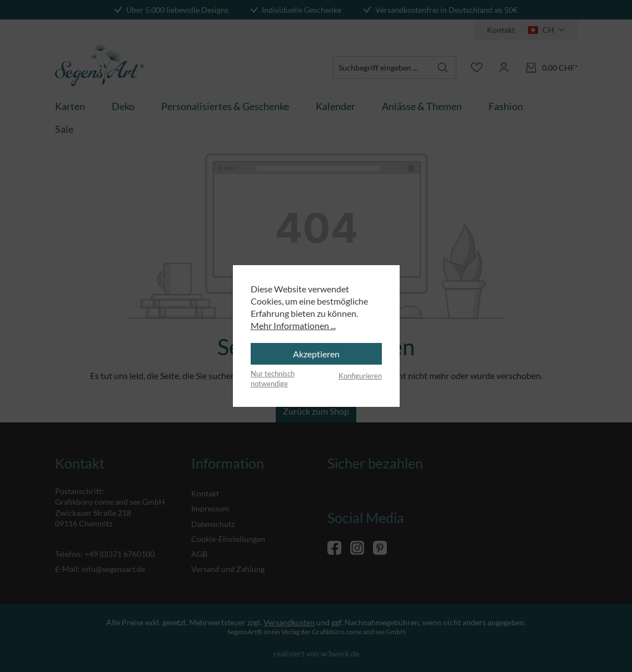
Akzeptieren (316, 354)
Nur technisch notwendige (273, 379)
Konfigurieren (360, 376)
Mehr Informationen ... (293, 325)
